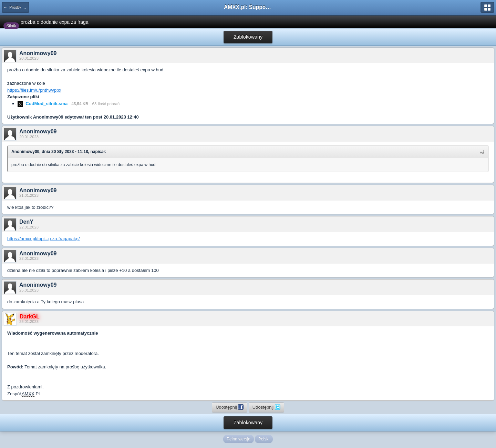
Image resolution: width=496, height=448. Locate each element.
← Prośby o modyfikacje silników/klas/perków (16, 7)
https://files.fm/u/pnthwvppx (34, 90)
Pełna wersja (239, 439)
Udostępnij (230, 407)
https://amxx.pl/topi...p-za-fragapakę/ (43, 239)
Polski (264, 439)
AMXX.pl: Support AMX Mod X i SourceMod (248, 7)
